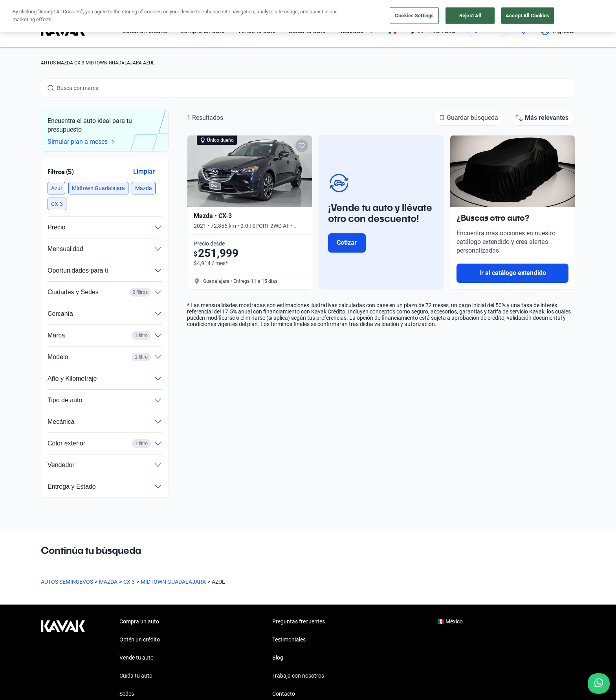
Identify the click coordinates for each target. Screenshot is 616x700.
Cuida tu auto (307, 31)
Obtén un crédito (145, 31)
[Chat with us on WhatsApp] (599, 684)
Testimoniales (289, 640)
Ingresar (558, 31)
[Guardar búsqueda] (468, 118)
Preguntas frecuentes (299, 621)
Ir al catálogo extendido (513, 273)
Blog (278, 658)
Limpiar (144, 171)
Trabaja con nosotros (298, 676)
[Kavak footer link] (63, 658)
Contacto (284, 694)
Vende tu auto (257, 31)
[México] (392, 31)
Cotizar (347, 243)
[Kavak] (63, 31)
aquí (378, 7)
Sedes (127, 694)
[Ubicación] (488, 31)
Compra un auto (202, 31)
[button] (56, 188)
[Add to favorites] (302, 146)
